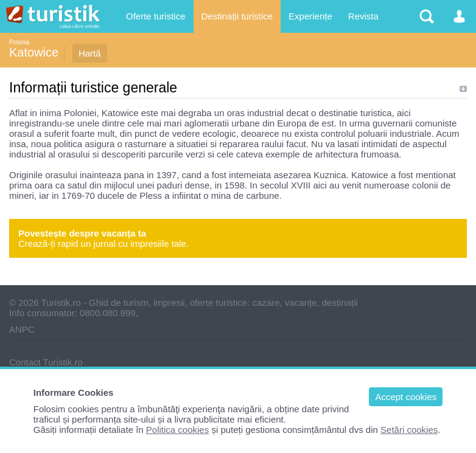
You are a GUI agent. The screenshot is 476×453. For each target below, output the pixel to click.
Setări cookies (409, 430)
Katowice (34, 52)
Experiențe (310, 16)
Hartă (90, 53)
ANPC (22, 329)
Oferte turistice (156, 16)
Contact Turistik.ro (46, 362)
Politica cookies (177, 430)
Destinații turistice (237, 16)
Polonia (19, 42)
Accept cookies (406, 397)
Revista (363, 16)
